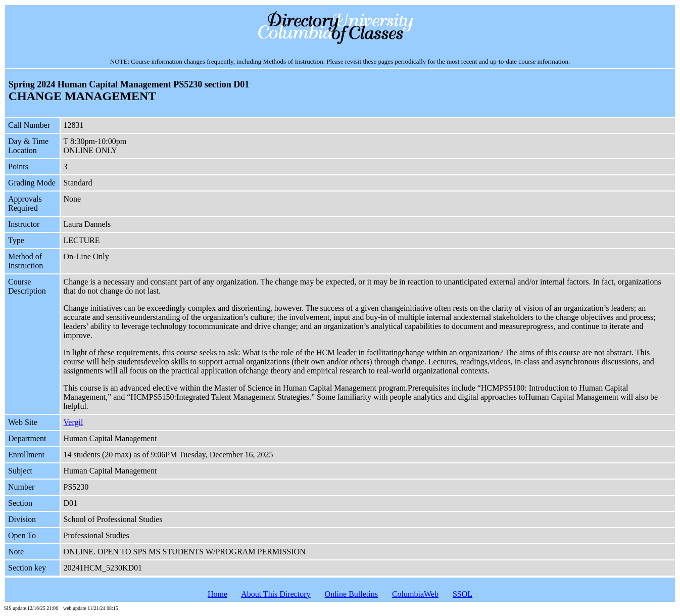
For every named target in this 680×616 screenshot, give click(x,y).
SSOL (463, 594)
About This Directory (276, 594)
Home (217, 594)
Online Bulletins (351, 594)
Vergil (74, 422)
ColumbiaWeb (415, 594)
